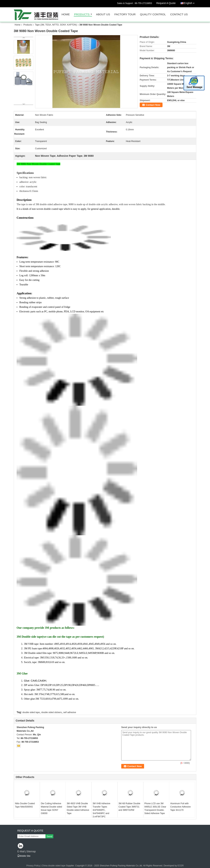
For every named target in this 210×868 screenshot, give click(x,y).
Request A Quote (166, 3)
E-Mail (21, 851)
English (190, 2)
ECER (181, 866)
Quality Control (153, 14)
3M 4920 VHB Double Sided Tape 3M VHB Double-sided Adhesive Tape (78, 808)
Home (66, 14)
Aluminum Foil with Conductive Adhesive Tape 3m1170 (180, 807)
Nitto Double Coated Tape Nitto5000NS (25, 805)
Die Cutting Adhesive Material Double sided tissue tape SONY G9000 (51, 808)
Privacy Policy (33, 866)
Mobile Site (24, 856)
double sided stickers (51, 712)
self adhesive (70, 712)
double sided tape (31, 712)
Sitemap (31, 851)
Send (49, 836)
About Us (103, 14)
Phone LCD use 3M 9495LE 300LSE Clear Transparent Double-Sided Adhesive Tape (155, 808)
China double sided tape (54, 866)
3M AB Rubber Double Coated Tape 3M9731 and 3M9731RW (129, 807)
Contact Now (153, 105)
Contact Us (179, 14)
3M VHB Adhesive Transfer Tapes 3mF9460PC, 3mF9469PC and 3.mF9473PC (101, 810)
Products (82, 14)
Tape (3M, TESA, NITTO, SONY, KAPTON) (56, 25)
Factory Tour (125, 14)
